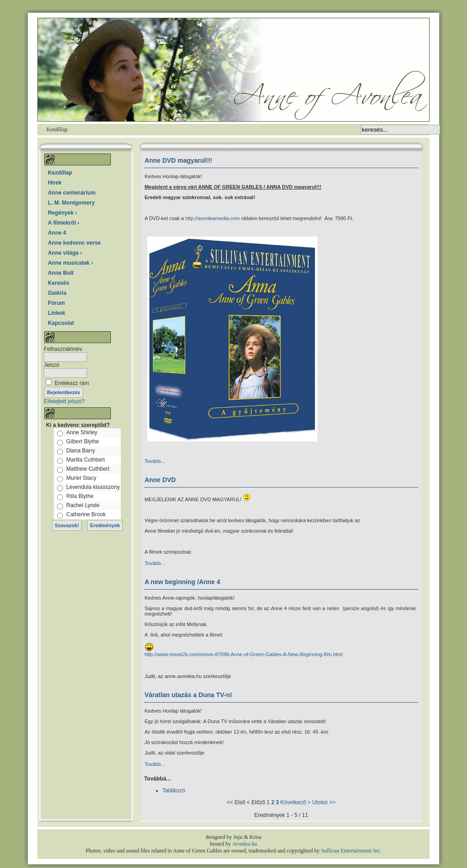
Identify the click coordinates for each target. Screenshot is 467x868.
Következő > (296, 802)
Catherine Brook (86, 514)
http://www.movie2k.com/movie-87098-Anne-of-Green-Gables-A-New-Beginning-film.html (244, 654)
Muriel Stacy (81, 478)
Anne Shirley (82, 432)
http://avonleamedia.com (213, 218)
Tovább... (155, 461)
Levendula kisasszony (93, 487)
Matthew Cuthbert (88, 469)
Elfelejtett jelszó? (64, 401)
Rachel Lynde (83, 505)
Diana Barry (80, 451)
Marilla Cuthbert (86, 460)
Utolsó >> (324, 802)
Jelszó (52, 365)
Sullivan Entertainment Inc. (351, 851)
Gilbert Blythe (83, 442)
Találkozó (174, 791)
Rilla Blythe (80, 496)
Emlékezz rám (72, 383)
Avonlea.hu (245, 844)
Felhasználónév (63, 349)
